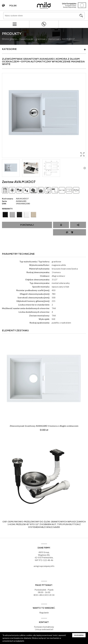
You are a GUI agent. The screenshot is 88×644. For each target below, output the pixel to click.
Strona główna (9, 39)
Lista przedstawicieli (44, 629)
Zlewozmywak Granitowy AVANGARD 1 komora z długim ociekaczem (44, 426)
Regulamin (44, 613)
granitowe (41, 39)
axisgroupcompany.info (44, 566)
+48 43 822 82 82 (44, 24)
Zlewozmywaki (26, 39)
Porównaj (27, 225)
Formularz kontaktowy (44, 627)
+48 (40, 595)
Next (85, 168)
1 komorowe (54, 39)
